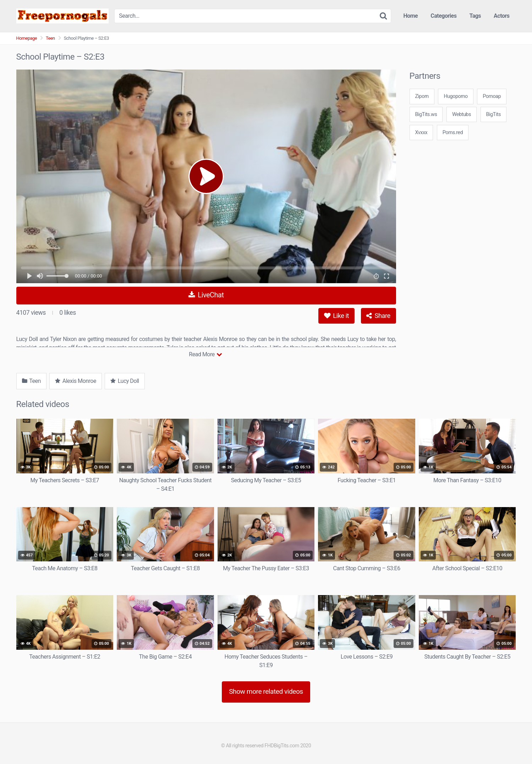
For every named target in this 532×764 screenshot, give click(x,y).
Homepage (27, 38)
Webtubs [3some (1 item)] (462, 114)
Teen (50, 38)
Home (410, 16)
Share (378, 316)
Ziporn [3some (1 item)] (422, 96)
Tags (475, 16)
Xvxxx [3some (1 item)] (421, 133)
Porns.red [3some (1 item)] (453, 133)
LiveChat (206, 295)
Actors (501, 16)
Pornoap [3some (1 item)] (492, 96)
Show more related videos (266, 691)
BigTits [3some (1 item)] (493, 114)
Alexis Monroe (76, 381)
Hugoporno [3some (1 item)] (456, 96)
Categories (443, 16)
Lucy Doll (125, 381)
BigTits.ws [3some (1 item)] (426, 114)
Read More (205, 354)
